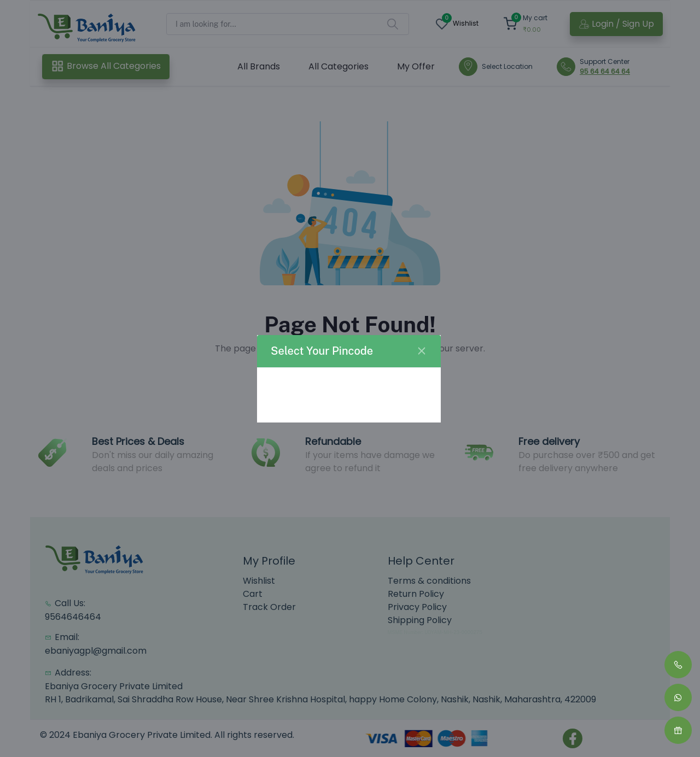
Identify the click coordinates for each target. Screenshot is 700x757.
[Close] (422, 351)
